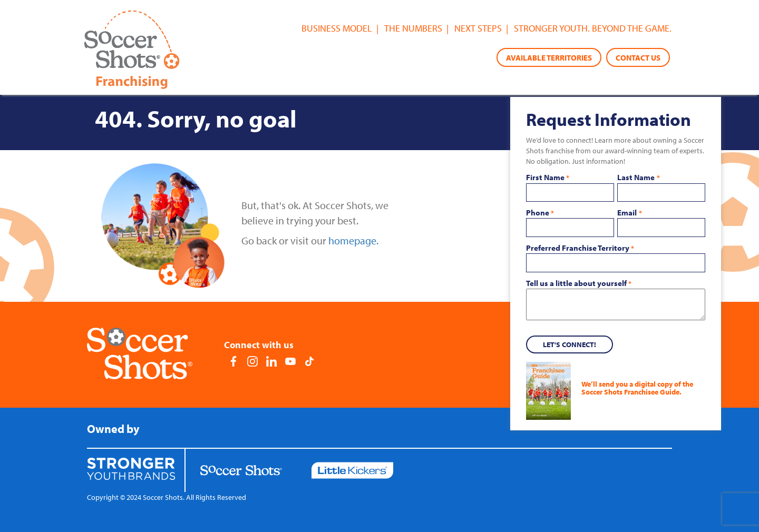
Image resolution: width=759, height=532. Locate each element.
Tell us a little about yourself (579, 283)
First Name (548, 178)
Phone (540, 213)
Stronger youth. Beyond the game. (593, 28)
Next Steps (478, 28)
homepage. (353, 240)
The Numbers (413, 28)
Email (629, 213)
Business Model (337, 28)
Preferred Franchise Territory (580, 248)
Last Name (638, 178)
